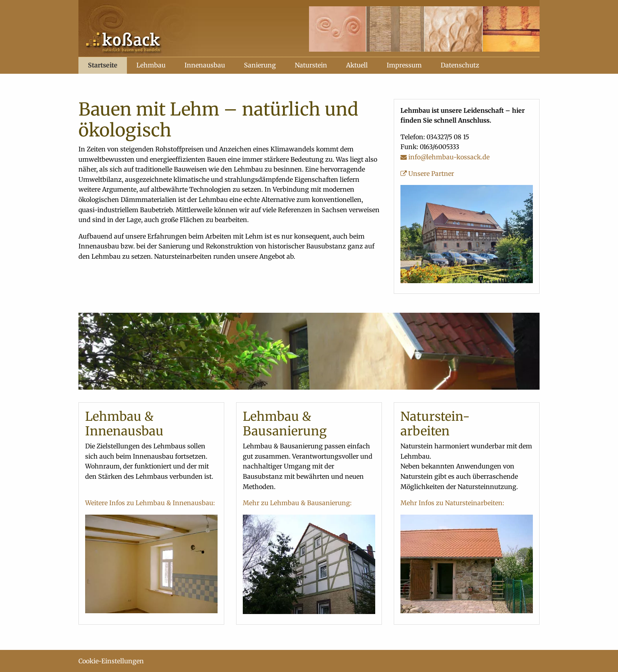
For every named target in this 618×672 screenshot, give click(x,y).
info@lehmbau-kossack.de (445, 157)
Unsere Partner (427, 174)
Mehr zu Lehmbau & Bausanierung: (297, 503)
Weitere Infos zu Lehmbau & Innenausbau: (150, 503)
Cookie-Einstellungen (111, 661)
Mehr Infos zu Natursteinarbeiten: (452, 503)
